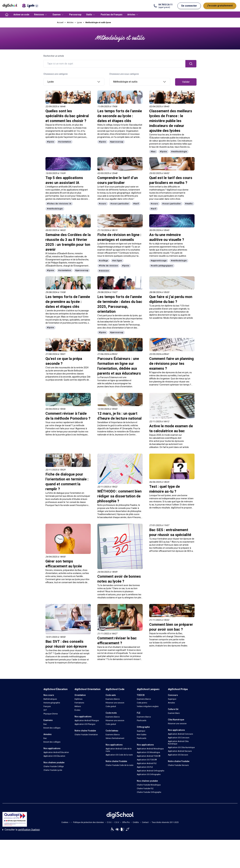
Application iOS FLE (145, 767)
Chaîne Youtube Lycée (53, 770)
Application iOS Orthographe (149, 774)
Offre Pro (126, 822)
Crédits (136, 822)
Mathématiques (50, 699)
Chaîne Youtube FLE (145, 789)
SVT (45, 710)
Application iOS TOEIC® (147, 760)
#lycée (51, 142)
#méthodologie (179, 152)
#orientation (65, 142)
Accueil (60, 23)
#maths (189, 204)
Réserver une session (115, 703)
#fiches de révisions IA (59, 204)
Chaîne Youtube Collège (54, 766)
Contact (145, 822)
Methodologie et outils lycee (98, 23)
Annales (171, 703)
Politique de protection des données (88, 822)
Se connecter (189, 6)
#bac (153, 152)
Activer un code (21, 15)
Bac (45, 724)
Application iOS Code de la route (119, 755)
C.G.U (109, 822)
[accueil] (7, 15)
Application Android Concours (180, 734)
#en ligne (117, 261)
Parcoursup (75, 15)
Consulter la (21, 830)
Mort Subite (142, 735)
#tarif (136, 204)
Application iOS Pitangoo (85, 724)
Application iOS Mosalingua (148, 752)
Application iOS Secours (178, 755)
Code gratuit (111, 706)
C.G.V (117, 822)
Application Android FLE (147, 763)
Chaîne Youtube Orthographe (149, 792)
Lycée (74, 82)
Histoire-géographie (52, 703)
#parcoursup (117, 142)
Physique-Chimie (51, 714)
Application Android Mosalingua (150, 749)
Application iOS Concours (179, 738)
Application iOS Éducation (54, 756)
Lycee (79, 23)
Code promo (142, 703)
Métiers (78, 706)
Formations (79, 703)
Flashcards (142, 721)
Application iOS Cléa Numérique (181, 747)
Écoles (77, 710)
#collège (103, 261)
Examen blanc (174, 713)
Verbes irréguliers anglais (148, 706)
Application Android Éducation (56, 752)
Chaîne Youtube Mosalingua (149, 785)
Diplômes (79, 699)
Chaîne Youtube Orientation (86, 735)
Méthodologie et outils (140, 82)
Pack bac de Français (112, 15)
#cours (103, 204)
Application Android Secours (180, 751)
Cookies (65, 822)
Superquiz (141, 731)
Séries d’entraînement (115, 738)
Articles (70, 23)
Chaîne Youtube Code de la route (119, 765)
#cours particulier (120, 204)
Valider (186, 82)
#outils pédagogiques (162, 266)
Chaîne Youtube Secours (178, 765)
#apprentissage (159, 261)
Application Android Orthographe (151, 771)
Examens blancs (113, 699)
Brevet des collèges (52, 728)
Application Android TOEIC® (149, 756)
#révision (104, 271)
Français (47, 706)
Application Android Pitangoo (87, 721)
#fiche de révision (108, 266)
